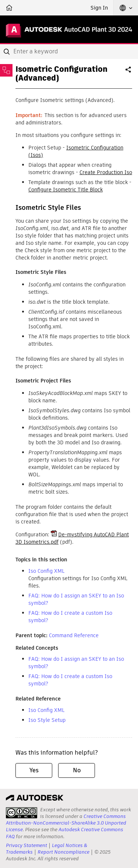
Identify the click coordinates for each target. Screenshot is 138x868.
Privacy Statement (26, 845)
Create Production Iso (106, 172)
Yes (34, 770)
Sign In (99, 8)
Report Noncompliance (63, 852)
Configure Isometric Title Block (66, 190)
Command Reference (74, 635)
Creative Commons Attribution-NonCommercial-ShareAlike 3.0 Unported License (66, 823)
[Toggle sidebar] (6, 70)
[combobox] (69, 52)
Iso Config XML (46, 571)
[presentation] (22, 813)
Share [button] (129, 73)
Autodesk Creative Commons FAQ (65, 833)
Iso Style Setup (47, 720)
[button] (126, 8)
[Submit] (7, 52)
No (77, 770)
